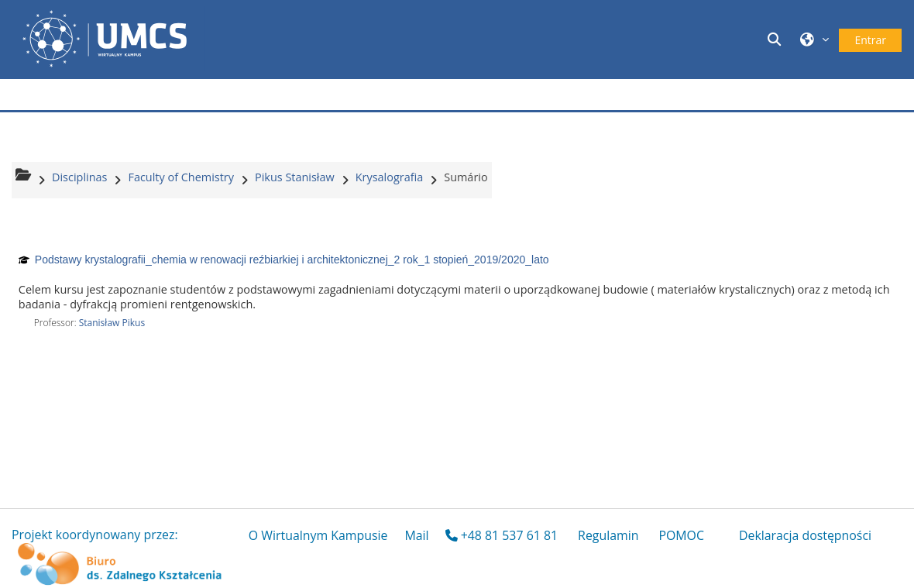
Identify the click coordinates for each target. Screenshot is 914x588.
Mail (416, 535)
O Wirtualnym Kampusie (318, 535)
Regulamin (608, 535)
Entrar (870, 40)
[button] (776, 39)
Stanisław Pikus (112, 323)
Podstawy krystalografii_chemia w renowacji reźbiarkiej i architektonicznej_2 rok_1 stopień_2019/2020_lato (292, 260)
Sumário (466, 177)
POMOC (681, 535)
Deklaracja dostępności (805, 535)
